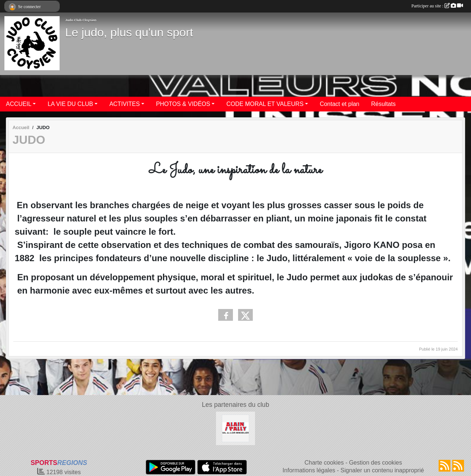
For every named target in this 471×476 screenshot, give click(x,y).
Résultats (384, 104)
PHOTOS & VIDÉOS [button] (183, 104)
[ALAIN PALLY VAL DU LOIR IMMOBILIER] (236, 428)
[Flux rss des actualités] (445, 466)
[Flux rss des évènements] (458, 466)
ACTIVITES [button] (125, 104)
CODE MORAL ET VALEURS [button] (265, 104)
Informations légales (309, 470)
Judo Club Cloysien (81, 20)
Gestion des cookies (375, 463)
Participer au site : (437, 6)
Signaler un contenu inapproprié (382, 470)
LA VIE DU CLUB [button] (70, 104)
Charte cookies (324, 463)
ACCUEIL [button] (19, 104)
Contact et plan (340, 104)
